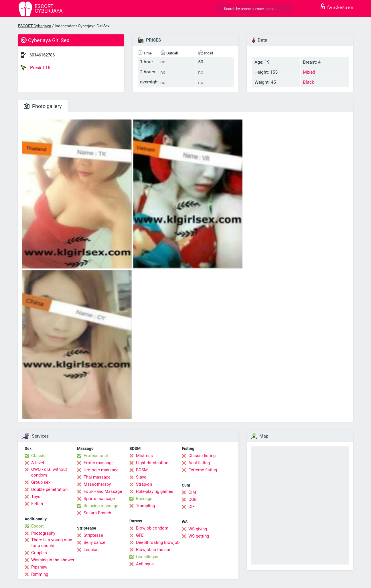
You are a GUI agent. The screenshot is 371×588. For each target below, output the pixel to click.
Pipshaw (39, 567)
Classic (38, 456)
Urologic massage (101, 470)
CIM (192, 492)
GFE (140, 535)
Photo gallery (43, 106)
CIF (192, 507)
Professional (96, 456)
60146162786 (42, 55)
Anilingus (145, 564)
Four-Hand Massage (103, 491)
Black (308, 82)
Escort (38, 526)
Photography (43, 533)
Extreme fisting (203, 470)
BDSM (142, 470)
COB (193, 499)
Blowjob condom (152, 528)
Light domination (152, 463)
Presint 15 (36, 68)
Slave (141, 477)
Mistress (144, 456)
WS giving (198, 529)
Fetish (37, 504)
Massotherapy (97, 484)
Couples (39, 553)
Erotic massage (99, 463)
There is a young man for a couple (52, 543)
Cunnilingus (147, 557)
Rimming (40, 574)
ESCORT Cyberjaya (35, 26)
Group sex (41, 482)
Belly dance (94, 542)
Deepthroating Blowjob (158, 542)
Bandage (144, 499)
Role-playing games (155, 491)
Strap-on (144, 484)
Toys (36, 497)
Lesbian (91, 550)
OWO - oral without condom (49, 472)
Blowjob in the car (153, 550)
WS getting (199, 536)
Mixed (309, 72)
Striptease (93, 535)
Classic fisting (202, 456)
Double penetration (49, 489)
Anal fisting (199, 463)
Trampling (145, 506)
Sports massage (99, 499)
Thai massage (97, 477)
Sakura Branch (97, 513)
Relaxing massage (101, 506)
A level (38, 463)
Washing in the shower (53, 560)
